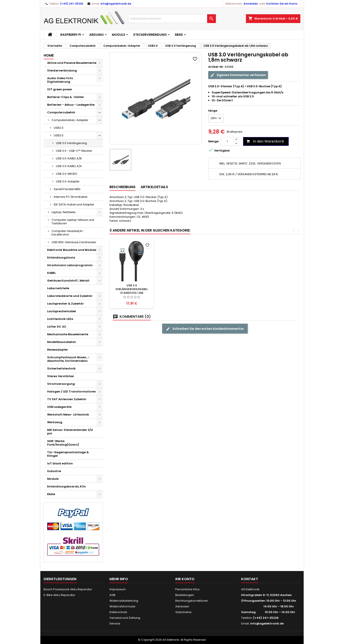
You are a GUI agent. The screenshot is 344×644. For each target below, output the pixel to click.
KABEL (51, 273)
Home (49, 55)
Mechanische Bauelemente (68, 334)
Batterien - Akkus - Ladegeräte (71, 105)
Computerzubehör (61, 112)
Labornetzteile (58, 288)
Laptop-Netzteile (64, 212)
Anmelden (251, 4)
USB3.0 (59, 135)
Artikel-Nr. (216, 67)
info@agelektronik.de (116, 4)
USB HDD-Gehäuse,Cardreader (74, 242)
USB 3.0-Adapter (68, 181)
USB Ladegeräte (59, 407)
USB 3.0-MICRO (67, 174)
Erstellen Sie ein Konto (282, 4)
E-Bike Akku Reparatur (59, 595)
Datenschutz (118, 612)
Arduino (97, 35)
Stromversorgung (61, 384)
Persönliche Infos (187, 589)
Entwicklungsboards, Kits (66, 486)
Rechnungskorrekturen (192, 601)
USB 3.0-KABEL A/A (69, 166)
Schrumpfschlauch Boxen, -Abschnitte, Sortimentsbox (68, 359)
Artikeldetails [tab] (154, 187)
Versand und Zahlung (125, 618)
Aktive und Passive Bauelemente (72, 63)
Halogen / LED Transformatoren (72, 392)
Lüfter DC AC (57, 327)
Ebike (179, 35)
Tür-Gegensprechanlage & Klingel (68, 454)
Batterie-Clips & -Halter (66, 97)
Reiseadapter (58, 350)
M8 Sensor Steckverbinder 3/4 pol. (70, 432)
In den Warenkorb (265, 141)
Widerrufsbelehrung (124, 601)
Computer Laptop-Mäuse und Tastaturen (73, 222)
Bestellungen (185, 595)
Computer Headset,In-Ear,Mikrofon (68, 233)
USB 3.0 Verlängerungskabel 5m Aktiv (180, 289)
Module (118, 35)
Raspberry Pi (71, 35)
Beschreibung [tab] (123, 187)
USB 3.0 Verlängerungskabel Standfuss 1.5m (229, 289)
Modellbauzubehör (62, 342)
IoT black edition (60, 463)
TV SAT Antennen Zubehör (67, 399)
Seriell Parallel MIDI (67, 189)
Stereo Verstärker (61, 376)
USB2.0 (59, 128)
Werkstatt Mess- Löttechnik (68, 415)
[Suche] (172, 19)
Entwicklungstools (61, 258)
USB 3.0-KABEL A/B (69, 158)
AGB (112, 595)
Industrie (54, 471)
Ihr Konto (185, 579)
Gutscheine (183, 612)
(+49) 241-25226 (72, 4)
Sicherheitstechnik (61, 368)
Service (115, 623)
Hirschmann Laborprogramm (70, 265)
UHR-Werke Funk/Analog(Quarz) (63, 443)
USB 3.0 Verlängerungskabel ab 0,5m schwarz (132, 289)
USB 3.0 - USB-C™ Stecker (74, 151)
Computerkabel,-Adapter (70, 120)
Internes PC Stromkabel (71, 197)
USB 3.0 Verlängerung (71, 143)
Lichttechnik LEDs (60, 319)
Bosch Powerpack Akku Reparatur (68, 589)
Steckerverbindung (150, 35)
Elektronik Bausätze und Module (72, 250)
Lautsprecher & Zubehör (65, 304)
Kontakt (250, 579)
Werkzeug (55, 422)
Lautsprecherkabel (62, 311)
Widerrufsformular (123, 606)
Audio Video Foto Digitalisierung (60, 80)
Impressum (118, 589)
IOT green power (60, 89)
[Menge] (227, 141)
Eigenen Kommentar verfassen (238, 75)
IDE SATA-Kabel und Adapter (74, 204)
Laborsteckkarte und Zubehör (70, 296)
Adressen (182, 606)
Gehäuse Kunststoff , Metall (68, 281)
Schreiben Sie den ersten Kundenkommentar (205, 329)
